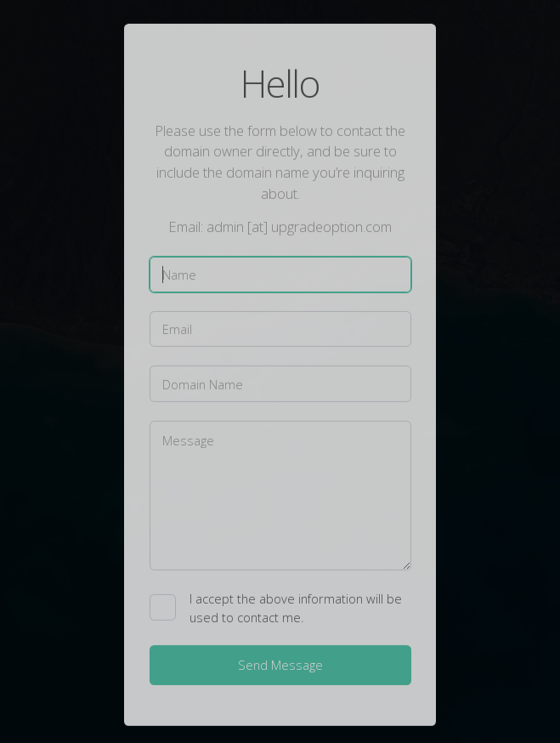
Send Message (280, 666)
